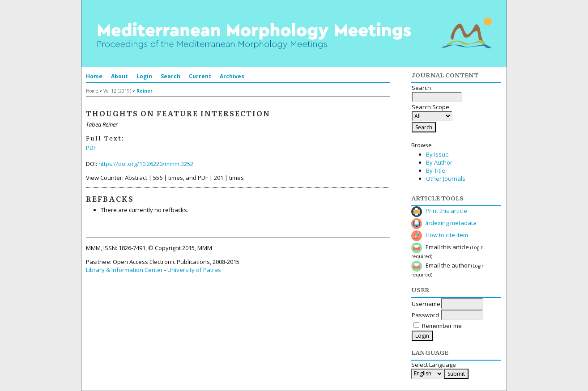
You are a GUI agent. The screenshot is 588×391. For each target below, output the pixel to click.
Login (144, 76)
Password (425, 315)
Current (200, 76)
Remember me (442, 326)
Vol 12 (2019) (117, 91)
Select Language (434, 365)
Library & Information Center (124, 270)
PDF (91, 148)
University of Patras (194, 270)
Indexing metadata (451, 223)
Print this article (446, 211)
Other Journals (446, 178)
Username (426, 304)
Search (170, 76)
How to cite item (447, 235)
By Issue (437, 154)
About (119, 76)
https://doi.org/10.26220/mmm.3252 (146, 164)
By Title (436, 170)
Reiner (145, 91)
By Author (439, 162)
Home (94, 76)
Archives (232, 76)
